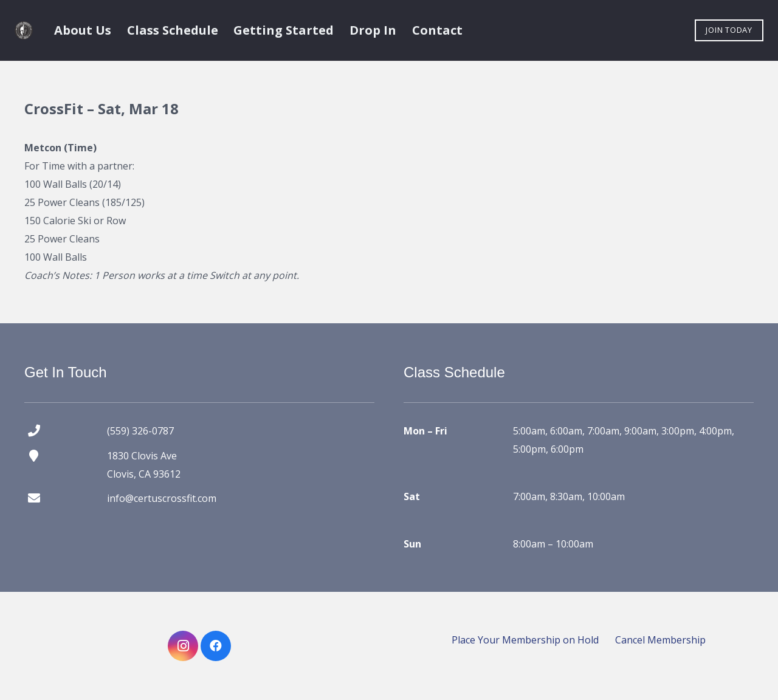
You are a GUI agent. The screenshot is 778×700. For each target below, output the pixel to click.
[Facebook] (216, 646)
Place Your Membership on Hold (525, 640)
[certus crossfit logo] (24, 30)
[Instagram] (183, 646)
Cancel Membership (660, 640)
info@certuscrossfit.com (162, 498)
